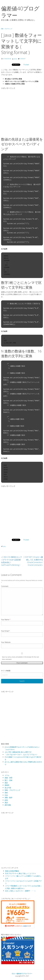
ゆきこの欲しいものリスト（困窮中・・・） (21, 891)
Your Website (6, 642)
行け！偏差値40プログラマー (22, 974)
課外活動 (8, 805)
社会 (6, 795)
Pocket (26, 65)
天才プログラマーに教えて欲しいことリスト (21, 873)
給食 (6, 800)
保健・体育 (9, 778)
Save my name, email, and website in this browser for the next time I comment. (21, 658)
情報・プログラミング (7, 29)
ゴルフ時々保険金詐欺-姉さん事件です (18, 752)
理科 (6, 793)
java (4, 546)
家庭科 (7, 785)
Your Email (5, 631)
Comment (5, 586)
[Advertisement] (22, 112)
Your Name (6, 620)
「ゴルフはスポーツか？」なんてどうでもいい (21, 754)
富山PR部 (8, 788)
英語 (6, 803)
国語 (6, 783)
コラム (7, 775)
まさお (15, 59)
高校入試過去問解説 (12, 871)
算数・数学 (9, 798)
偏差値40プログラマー (20, 12)
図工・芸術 (9, 780)
